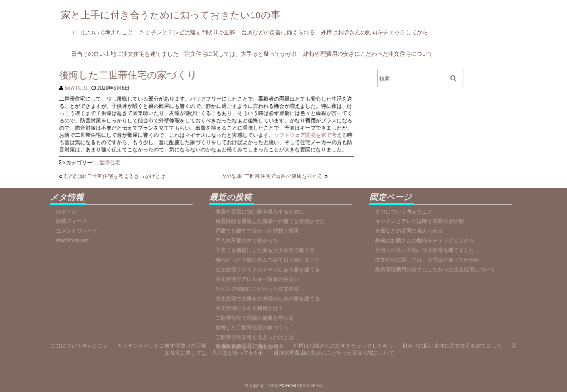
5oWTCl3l (78, 85)
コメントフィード (79, 231)
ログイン (69, 212)
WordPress (307, 386)
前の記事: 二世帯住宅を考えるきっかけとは (115, 176)
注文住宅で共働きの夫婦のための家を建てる (269, 298)
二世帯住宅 (109, 158)
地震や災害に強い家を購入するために (261, 214)
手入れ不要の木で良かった (249, 242)
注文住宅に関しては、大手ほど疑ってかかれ (241, 54)
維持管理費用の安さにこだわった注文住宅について (368, 54)
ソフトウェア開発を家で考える (307, 134)
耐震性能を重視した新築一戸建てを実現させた (271, 223)
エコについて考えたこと (102, 32)
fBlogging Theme (265, 386)
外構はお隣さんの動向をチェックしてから (375, 32)
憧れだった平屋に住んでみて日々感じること (269, 260)
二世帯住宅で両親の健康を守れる (256, 316)
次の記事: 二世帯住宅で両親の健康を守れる (272, 176)
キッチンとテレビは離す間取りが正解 (187, 32)
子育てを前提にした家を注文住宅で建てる (266, 251)
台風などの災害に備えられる (278, 32)
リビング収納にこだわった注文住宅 (259, 288)
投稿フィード (74, 221)
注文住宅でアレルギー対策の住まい (259, 279)
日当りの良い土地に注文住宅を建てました (125, 54)
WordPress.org (75, 240)
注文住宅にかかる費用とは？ (251, 307)
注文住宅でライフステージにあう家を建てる (269, 270)
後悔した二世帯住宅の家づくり (254, 325)
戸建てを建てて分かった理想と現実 (259, 233)
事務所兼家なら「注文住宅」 (251, 344)
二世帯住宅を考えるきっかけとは (256, 335)
